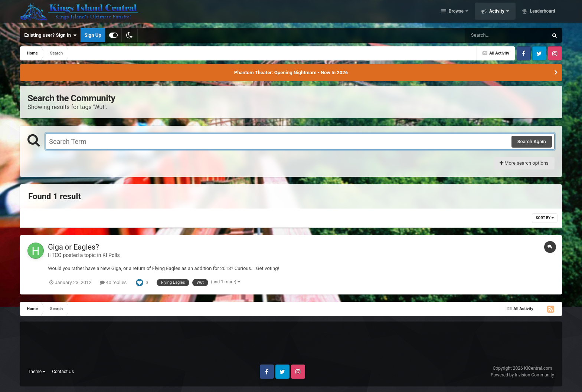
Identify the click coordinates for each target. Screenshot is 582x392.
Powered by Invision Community (522, 375)
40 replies (113, 282)
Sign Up (93, 35)
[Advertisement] (291, 346)
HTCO (55, 255)
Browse (456, 12)
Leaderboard (542, 12)
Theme (37, 372)
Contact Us (63, 372)
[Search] (488, 35)
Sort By (545, 218)
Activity (497, 12)
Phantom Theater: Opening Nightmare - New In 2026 (291, 73)
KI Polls (111, 255)
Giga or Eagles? (73, 247)
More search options (524, 163)
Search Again (532, 141)
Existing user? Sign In (50, 35)
